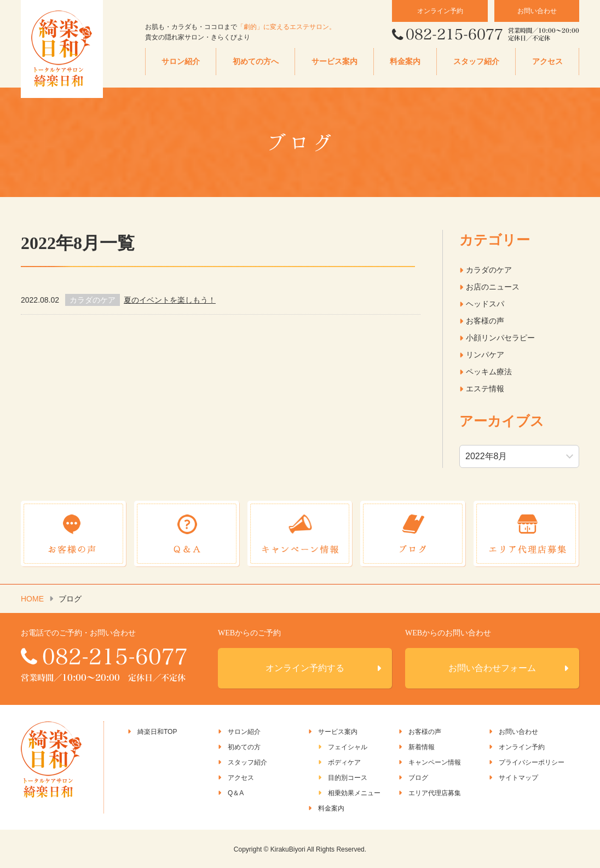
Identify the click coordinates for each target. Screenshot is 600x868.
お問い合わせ (537, 11)
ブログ (418, 777)
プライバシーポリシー (532, 762)
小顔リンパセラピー (500, 338)
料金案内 (405, 62)
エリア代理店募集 (435, 792)
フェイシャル (348, 747)
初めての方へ (256, 62)
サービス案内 (334, 62)
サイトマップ (518, 777)
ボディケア (344, 762)
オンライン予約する (305, 667)
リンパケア (485, 355)
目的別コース (348, 777)
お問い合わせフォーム (492, 667)
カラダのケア (489, 270)
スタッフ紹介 (476, 62)
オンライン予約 (440, 11)
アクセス (547, 62)
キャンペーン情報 (435, 762)
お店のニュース (493, 287)
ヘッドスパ (485, 304)
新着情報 (422, 747)
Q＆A (236, 792)
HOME (32, 598)
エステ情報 (485, 389)
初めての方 (244, 747)
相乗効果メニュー (354, 792)
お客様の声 (485, 321)
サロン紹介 (181, 62)
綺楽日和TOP (157, 731)
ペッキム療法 (489, 372)
